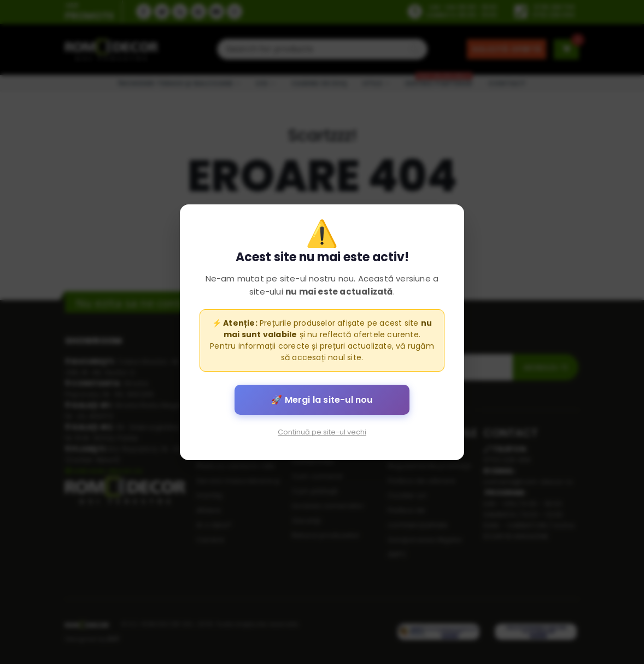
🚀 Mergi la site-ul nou (322, 399)
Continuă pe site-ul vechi (322, 431)
